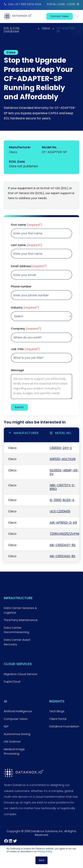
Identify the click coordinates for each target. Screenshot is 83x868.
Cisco (46, 29)
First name (27, 225)
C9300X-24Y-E (61, 448)
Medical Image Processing (14, 752)
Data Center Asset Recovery (17, 642)
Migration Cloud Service (21, 674)
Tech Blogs (57, 711)
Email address (29, 266)
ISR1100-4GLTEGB (63, 459)
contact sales (59, 16)
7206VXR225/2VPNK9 (66, 534)
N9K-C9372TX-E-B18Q (63, 487)
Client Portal (58, 719)
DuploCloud (12, 682)
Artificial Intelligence (18, 711)
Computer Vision (16, 719)
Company (26, 329)
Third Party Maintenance (21, 620)
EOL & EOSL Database (12, 30)
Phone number (21, 286)
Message (17, 370)
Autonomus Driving (17, 734)
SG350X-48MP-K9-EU (64, 472)
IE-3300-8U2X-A (62, 500)
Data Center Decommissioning (16, 630)
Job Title (25, 349)
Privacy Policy (45, 852)
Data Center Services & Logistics (20, 610)
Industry (25, 308)
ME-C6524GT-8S (63, 545)
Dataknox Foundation (64, 726)
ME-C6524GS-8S (62, 556)
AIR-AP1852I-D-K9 (63, 523)
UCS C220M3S (60, 511)
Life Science (12, 742)
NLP (6, 726)
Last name (26, 245)
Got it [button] (41, 860)
